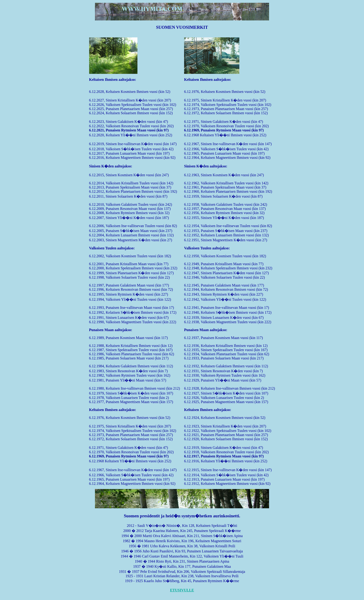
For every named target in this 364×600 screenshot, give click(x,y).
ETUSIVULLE (182, 590)
